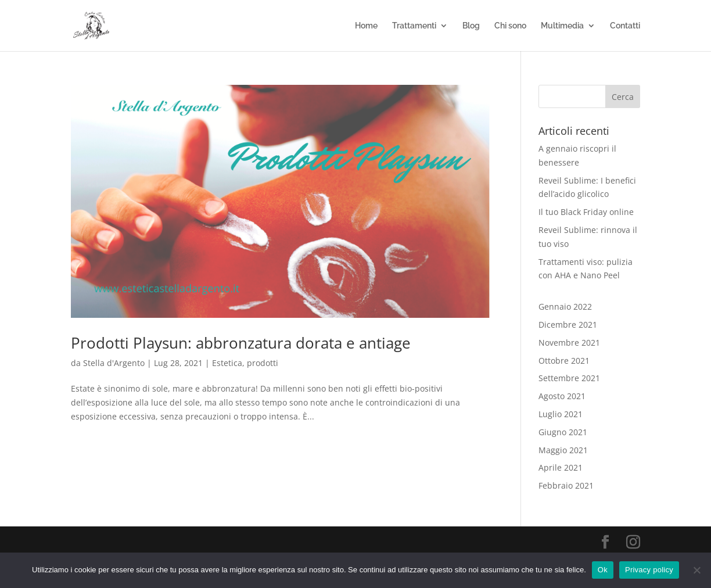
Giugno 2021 (563, 432)
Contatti (625, 26)
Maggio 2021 (563, 450)
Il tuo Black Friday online (586, 212)
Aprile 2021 (561, 467)
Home (366, 26)
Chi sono (510, 26)
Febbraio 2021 (566, 485)
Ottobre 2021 (564, 361)
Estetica (227, 363)
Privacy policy (649, 570)
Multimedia (562, 26)
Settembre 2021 (569, 378)
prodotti (263, 363)
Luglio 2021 (561, 414)
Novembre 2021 (569, 343)
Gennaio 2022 (565, 306)
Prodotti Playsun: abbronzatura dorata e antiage (241, 343)
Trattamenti (414, 26)
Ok (603, 570)
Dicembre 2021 (568, 325)
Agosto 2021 (562, 396)
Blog (471, 26)
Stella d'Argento (114, 363)
